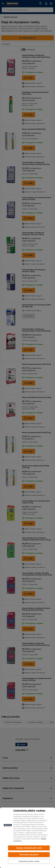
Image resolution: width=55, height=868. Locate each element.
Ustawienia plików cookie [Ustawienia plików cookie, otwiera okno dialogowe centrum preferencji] (29, 861)
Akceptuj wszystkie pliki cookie (29, 848)
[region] (27, 838)
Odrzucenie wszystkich (29, 855)
